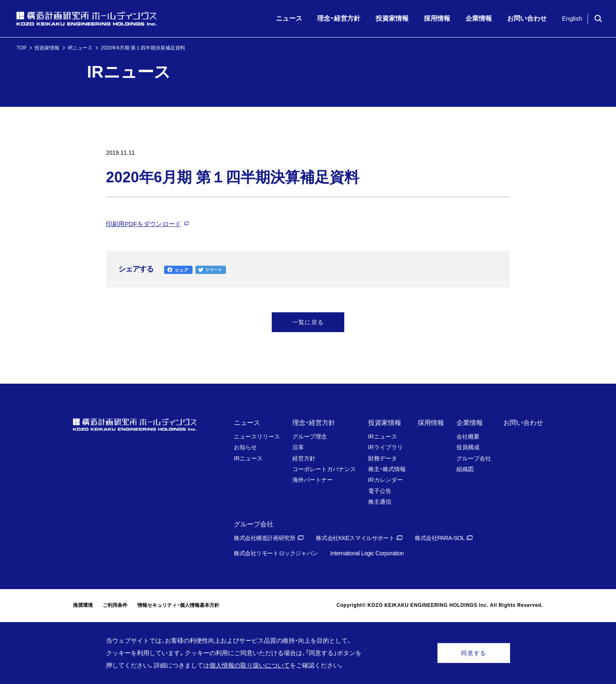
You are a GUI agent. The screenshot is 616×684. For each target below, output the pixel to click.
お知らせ (245, 447)
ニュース (247, 423)
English (572, 18)
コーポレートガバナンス (324, 469)
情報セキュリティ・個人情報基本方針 (178, 605)
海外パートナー (313, 480)
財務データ (383, 458)
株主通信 (380, 502)
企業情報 (470, 423)
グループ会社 (474, 458)
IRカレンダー (386, 480)
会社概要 (468, 436)
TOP (21, 48)
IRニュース (80, 48)
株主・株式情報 (387, 469)
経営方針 (304, 458)
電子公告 (380, 491)
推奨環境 (83, 605)
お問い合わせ (523, 423)
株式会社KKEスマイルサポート (355, 538)
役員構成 (468, 447)
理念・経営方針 (314, 423)
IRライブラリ (386, 447)
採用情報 (431, 423)
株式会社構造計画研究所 (265, 538)
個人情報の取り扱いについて (250, 665)
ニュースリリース (257, 436)
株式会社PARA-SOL (440, 538)
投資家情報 (47, 48)
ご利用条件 (115, 605)
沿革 (298, 447)
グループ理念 (310, 436)
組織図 (465, 469)
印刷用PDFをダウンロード (143, 224)
